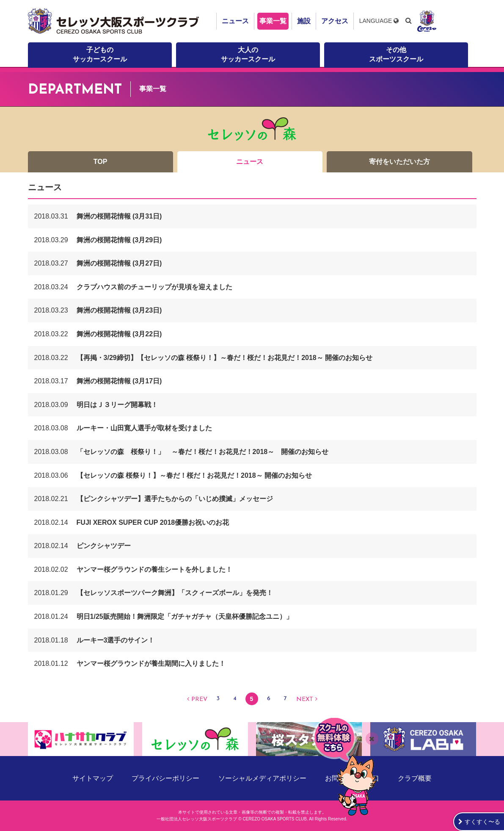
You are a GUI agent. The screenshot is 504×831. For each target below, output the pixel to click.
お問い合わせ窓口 (352, 778)
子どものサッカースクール (100, 54)
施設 (304, 21)
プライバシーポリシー (165, 778)
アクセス (335, 21)
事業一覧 (273, 21)
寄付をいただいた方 (399, 162)
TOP (101, 162)
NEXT (305, 699)
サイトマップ (93, 778)
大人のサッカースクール (248, 54)
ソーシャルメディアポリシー (262, 778)
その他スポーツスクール (396, 54)
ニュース (235, 21)
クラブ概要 (415, 778)
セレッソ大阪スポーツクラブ (115, 21)
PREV (199, 699)
